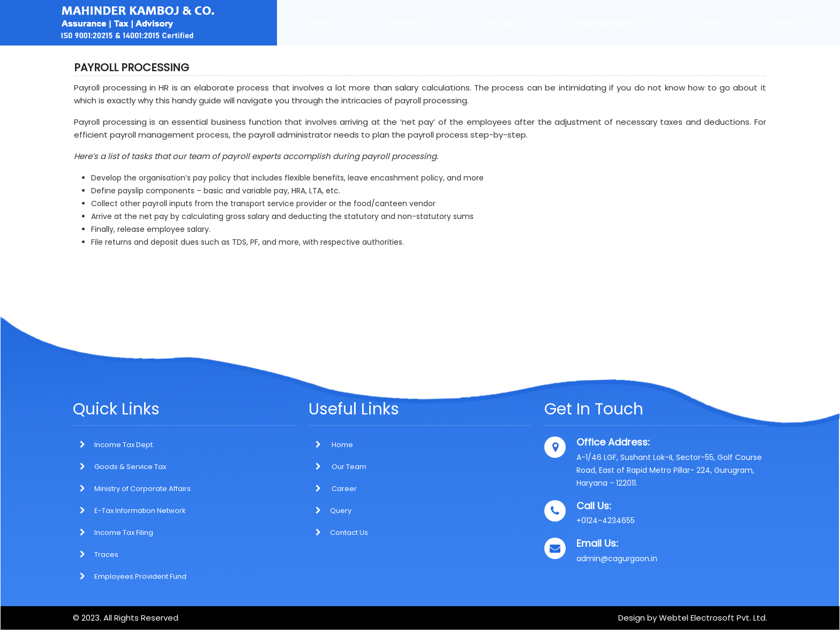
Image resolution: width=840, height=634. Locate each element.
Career (333, 489)
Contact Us (338, 533)
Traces (106, 554)
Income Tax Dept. (124, 445)
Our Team (337, 467)
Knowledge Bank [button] (604, 23)
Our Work (500, 23)
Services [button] (405, 23)
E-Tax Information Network (140, 511)
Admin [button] (787, 23)
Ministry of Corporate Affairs (142, 489)
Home (322, 23)
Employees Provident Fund (140, 576)
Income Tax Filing (124, 533)
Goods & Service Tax (130, 467)
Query (708, 23)
